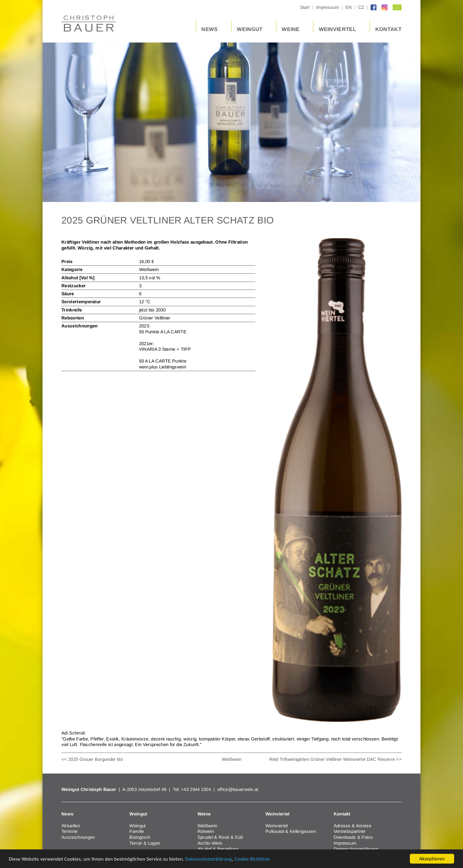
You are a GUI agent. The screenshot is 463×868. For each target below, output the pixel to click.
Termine (69, 831)
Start (305, 8)
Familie (137, 831)
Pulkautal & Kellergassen (291, 831)
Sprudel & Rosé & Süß (220, 837)
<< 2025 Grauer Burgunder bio (92, 759)
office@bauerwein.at (238, 789)
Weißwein (232, 759)
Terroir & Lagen (145, 843)
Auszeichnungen (78, 837)
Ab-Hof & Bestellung (218, 849)
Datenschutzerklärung (208, 859)
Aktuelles (71, 826)
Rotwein (206, 831)
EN (349, 8)
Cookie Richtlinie (252, 859)
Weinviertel (277, 826)
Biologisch (140, 837)
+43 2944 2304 (197, 789)
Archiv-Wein (210, 843)
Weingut (137, 826)
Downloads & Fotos (353, 837)
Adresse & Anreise (352, 826)
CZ (361, 8)
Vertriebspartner (350, 831)
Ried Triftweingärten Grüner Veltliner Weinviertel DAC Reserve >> (335, 759)
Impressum (327, 8)
